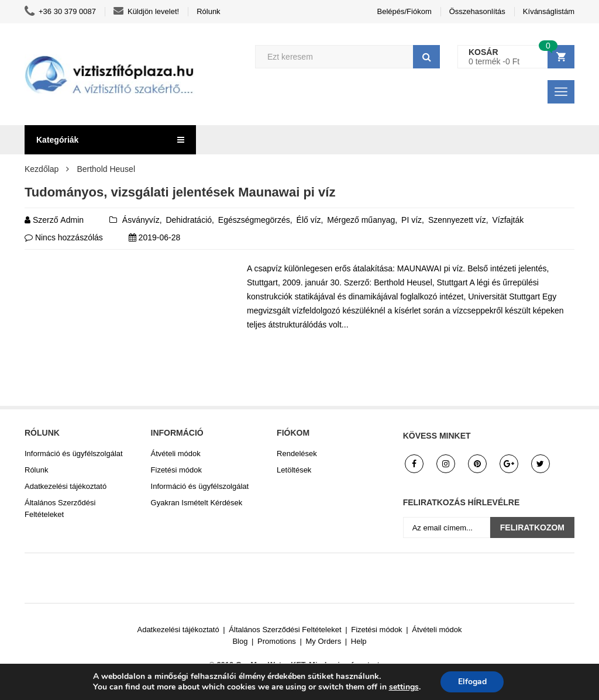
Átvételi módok (176, 454)
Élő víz (309, 220)
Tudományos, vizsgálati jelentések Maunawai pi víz (180, 192)
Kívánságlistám (549, 11)
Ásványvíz (141, 220)
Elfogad (472, 682)
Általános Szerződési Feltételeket (60, 508)
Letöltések (294, 470)
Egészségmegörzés (254, 220)
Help (359, 641)
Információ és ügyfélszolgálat (74, 454)
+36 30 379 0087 (60, 12)
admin (72, 220)
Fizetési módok (176, 470)
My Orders (324, 641)
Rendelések (297, 454)
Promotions (277, 641)
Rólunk (208, 11)
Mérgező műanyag (361, 220)
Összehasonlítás (477, 11)
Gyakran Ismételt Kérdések (197, 503)
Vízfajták (508, 220)
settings (403, 687)
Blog (240, 641)
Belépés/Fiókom (405, 11)
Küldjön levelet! (146, 12)
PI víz (412, 220)
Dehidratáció (189, 220)
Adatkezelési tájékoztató (66, 486)
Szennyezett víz (457, 220)
